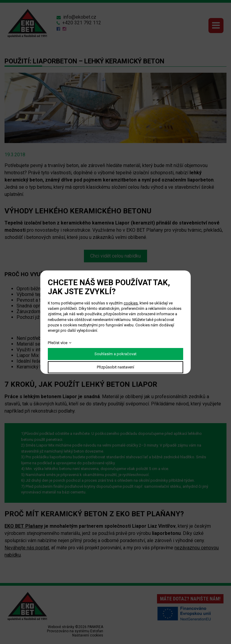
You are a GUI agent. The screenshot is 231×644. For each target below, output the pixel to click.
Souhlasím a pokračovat (115, 354)
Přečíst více (58, 343)
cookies (131, 303)
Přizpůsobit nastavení (115, 367)
